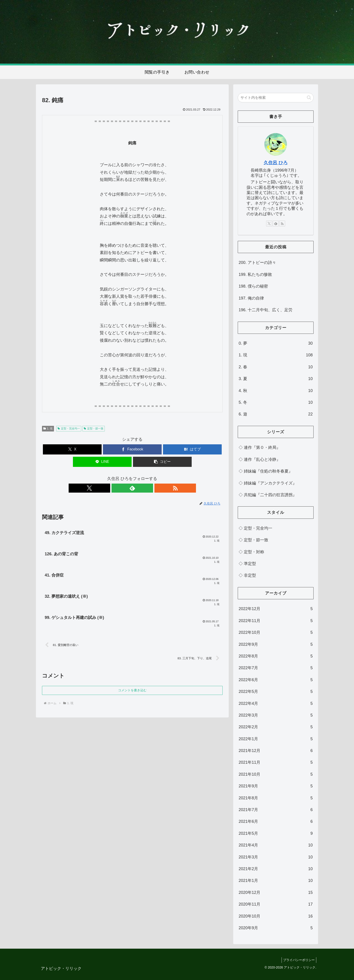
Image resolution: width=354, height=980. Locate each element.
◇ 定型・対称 (251, 552)
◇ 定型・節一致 (253, 540)
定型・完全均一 (69, 429)
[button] (162, 462)
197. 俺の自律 (251, 298)
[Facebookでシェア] (132, 449)
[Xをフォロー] (122, 488)
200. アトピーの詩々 (257, 263)
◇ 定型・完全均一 (255, 528)
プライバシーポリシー (298, 960)
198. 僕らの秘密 (253, 286)
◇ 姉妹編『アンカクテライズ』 (268, 483)
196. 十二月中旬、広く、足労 (265, 310)
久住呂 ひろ (276, 163)
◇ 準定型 (247, 564)
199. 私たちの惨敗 (255, 274)
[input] (276, 98)
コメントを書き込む (132, 694)
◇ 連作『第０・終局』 (260, 447)
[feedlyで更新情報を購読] (132, 488)
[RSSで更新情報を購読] (143, 488)
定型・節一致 (94, 429)
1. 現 (48, 429)
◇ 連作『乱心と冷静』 (260, 459)
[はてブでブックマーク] (192, 449)
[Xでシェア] (72, 449)
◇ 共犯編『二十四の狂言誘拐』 (268, 495)
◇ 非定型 (247, 575)
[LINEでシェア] (102, 462)
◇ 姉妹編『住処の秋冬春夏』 (266, 471)
